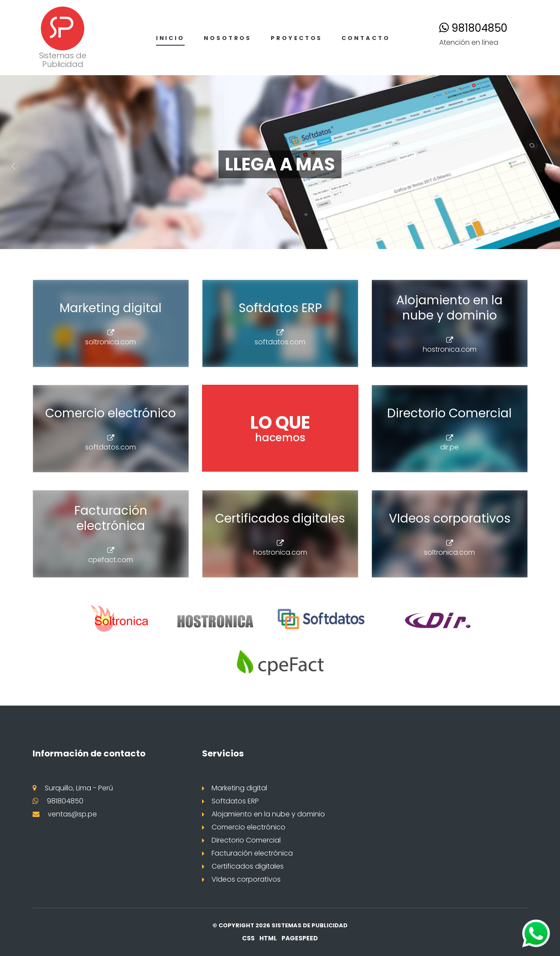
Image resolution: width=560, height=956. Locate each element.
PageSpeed (300, 938)
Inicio (170, 38)
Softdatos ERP (235, 801)
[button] (11, 162)
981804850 (473, 28)
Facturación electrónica (252, 853)
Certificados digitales (248, 866)
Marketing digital (239, 788)
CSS (248, 938)
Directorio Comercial (246, 840)
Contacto (366, 38)
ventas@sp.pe (72, 814)
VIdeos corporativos (246, 879)
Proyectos (297, 38)
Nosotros (228, 38)
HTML (268, 938)
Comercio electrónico (249, 827)
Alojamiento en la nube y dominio (268, 814)
